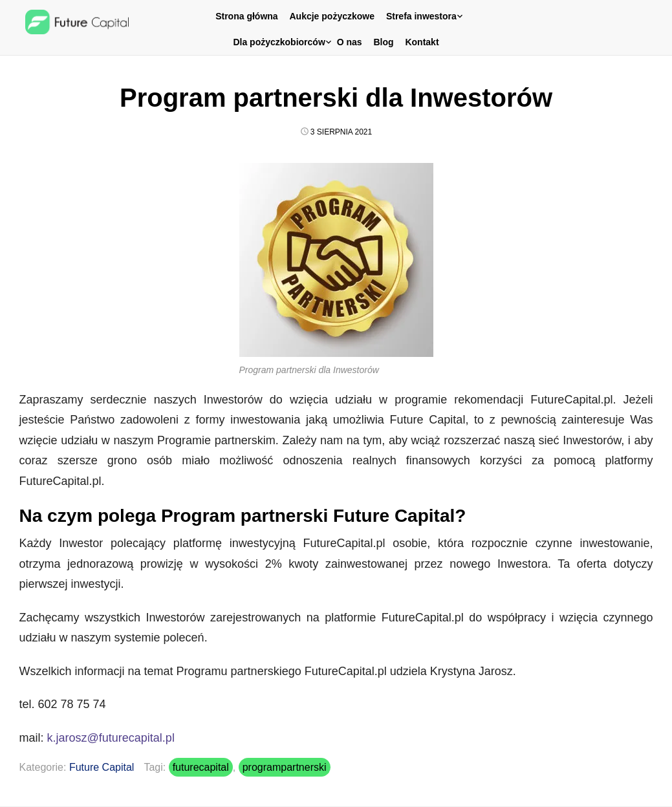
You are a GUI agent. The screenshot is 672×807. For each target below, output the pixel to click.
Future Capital (102, 767)
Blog (383, 42)
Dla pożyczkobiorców (279, 42)
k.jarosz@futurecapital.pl (111, 738)
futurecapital (201, 767)
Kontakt (422, 42)
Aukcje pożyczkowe (332, 16)
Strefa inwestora (421, 16)
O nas (350, 42)
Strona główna (246, 16)
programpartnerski (285, 767)
